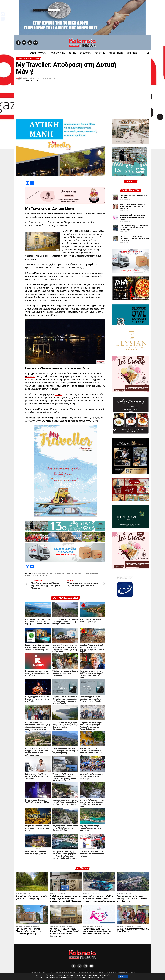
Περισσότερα (100, 53)
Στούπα (44, 575)
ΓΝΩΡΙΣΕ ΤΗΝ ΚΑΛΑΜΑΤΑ (37, 53)
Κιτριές (59, 394)
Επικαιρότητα (86, 53)
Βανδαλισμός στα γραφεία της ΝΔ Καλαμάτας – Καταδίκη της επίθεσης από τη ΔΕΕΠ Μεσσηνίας (134, 238)
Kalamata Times (32, 80)
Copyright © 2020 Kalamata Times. (120, 973)
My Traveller (44, 573)
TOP (53, 573)
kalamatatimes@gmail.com (91, 973)
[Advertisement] (82, 102)
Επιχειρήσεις (132, 53)
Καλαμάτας (30, 376)
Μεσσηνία (72, 53)
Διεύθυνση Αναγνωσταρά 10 (41, 973)
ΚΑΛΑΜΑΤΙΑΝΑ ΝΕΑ (57, 53)
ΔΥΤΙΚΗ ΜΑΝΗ (61, 573)
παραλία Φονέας (32, 575)
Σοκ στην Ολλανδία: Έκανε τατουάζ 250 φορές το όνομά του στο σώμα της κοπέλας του (133, 207)
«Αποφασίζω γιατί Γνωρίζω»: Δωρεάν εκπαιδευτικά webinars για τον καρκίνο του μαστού (134, 217)
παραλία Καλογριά (94, 573)
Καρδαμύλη (94, 231)
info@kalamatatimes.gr (66, 973)
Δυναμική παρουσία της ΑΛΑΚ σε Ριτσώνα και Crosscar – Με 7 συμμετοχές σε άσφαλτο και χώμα (134, 228)
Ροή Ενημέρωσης (116, 53)
